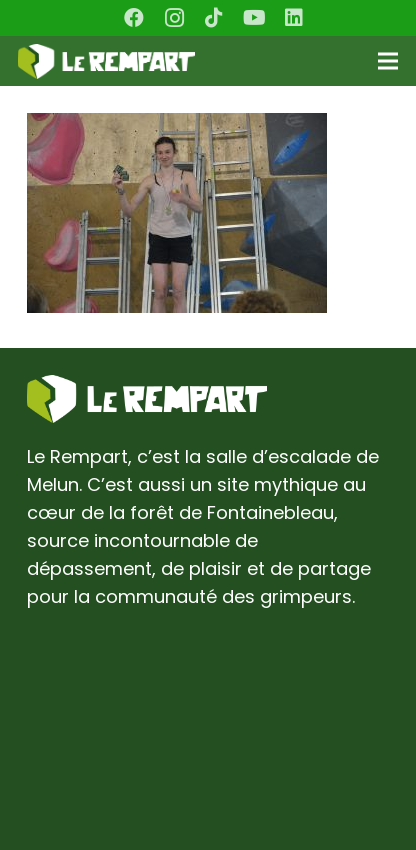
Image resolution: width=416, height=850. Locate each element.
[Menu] (388, 61)
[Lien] (106, 61)
